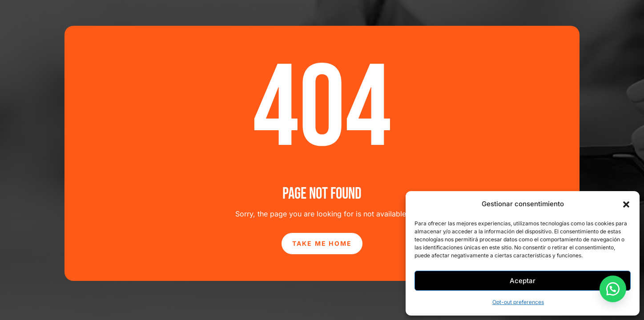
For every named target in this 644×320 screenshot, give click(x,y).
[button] (626, 204)
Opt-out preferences (518, 302)
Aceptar (523, 281)
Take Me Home (322, 243)
